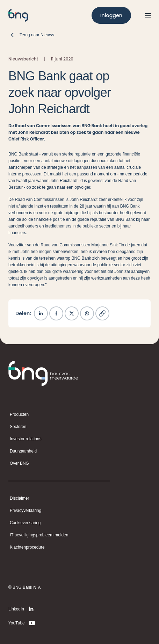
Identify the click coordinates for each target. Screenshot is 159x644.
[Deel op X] (72, 313)
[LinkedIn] (22, 609)
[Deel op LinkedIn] (41, 313)
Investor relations (26, 439)
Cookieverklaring (25, 523)
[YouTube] (22, 623)
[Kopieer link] (102, 313)
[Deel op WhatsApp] (87, 313)
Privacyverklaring (26, 511)
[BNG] (18, 15)
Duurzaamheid (23, 451)
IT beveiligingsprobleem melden (39, 535)
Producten (19, 414)
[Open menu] (148, 15)
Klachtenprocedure (27, 547)
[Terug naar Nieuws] (31, 35)
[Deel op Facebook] (56, 313)
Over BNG (19, 463)
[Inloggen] (111, 15)
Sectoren (18, 427)
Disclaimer (19, 498)
